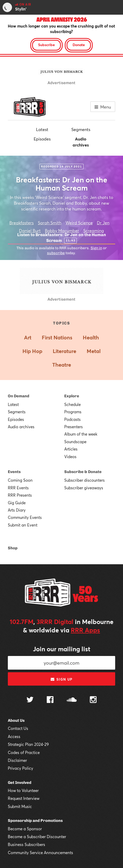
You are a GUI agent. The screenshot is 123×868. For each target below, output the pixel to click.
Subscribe (46, 45)
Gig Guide (17, 503)
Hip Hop (32, 351)
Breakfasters (22, 223)
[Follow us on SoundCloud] (72, 700)
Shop (13, 548)
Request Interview (24, 798)
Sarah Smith (50, 223)
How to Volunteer (23, 790)
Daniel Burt (30, 230)
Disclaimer (17, 760)
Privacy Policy (20, 768)
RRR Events (18, 488)
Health (91, 337)
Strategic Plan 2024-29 (28, 744)
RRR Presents (20, 495)
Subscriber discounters (84, 480)
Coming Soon (20, 480)
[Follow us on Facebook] (50, 700)
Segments (81, 129)
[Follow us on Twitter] (30, 700)
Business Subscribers (27, 844)
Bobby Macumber (62, 230)
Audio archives (81, 142)
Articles (71, 449)
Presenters (74, 427)
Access (14, 736)
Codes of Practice (24, 752)
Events (14, 472)
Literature (65, 351)
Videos (70, 457)
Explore (72, 396)
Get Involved (20, 783)
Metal (94, 351)
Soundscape (75, 442)
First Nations (57, 337)
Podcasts (72, 419)
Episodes (42, 139)
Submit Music (20, 806)
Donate (79, 45)
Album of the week (81, 434)
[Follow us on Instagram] (93, 700)
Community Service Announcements (40, 853)
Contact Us (18, 728)
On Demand (19, 396)
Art (28, 337)
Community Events (25, 517)
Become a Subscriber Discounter (37, 837)
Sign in (96, 248)
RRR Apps (85, 630)
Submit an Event (23, 525)
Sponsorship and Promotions (35, 821)
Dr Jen (103, 223)
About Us (16, 720)
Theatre (62, 365)
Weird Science (79, 223)
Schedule (72, 404)
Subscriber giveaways (84, 488)
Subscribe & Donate (83, 472)
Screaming (94, 230)
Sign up (61, 679)
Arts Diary (17, 510)
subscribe (56, 253)
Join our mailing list (62, 649)
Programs (73, 412)
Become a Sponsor (25, 829)
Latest (42, 129)
